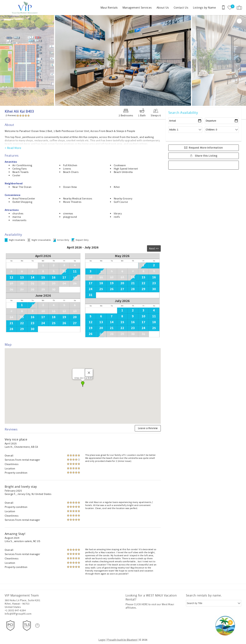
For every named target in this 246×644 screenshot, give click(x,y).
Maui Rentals (109, 8)
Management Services (137, 8)
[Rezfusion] (37, 626)
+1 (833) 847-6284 (15, 610)
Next (238, 60)
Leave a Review (148, 428)
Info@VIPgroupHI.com (18, 614)
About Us (163, 8)
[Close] (89, 373)
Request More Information (206, 148)
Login (102, 640)
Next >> (154, 249)
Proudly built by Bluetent (122, 640)
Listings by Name (204, 8)
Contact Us (181, 8)
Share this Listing (206, 156)
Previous (8, 60)
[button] (83, 384)
